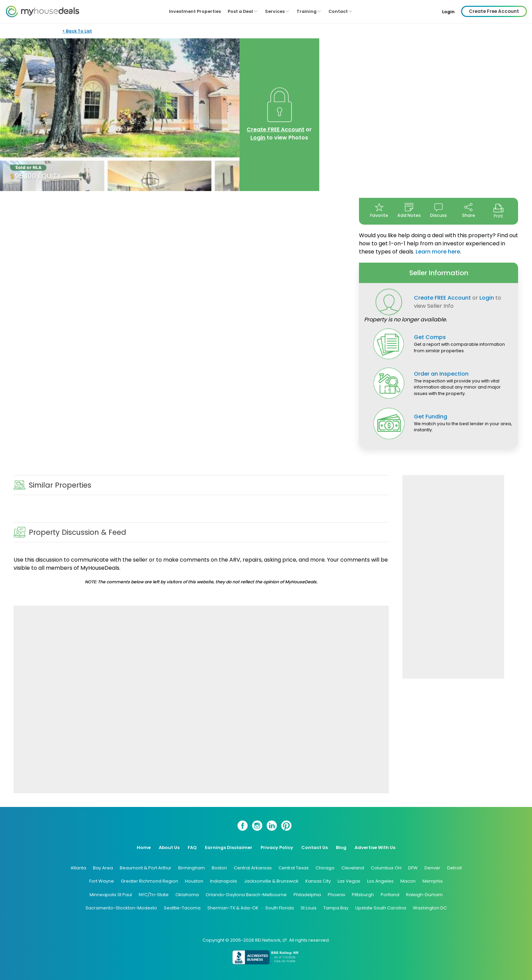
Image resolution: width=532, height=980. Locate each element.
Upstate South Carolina (381, 908)
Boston (219, 868)
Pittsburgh (363, 895)
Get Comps (430, 337)
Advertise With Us (375, 847)
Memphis (433, 881)
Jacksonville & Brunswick (271, 881)
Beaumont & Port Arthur (146, 868)
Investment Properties (195, 12)
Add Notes (409, 211)
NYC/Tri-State (154, 895)
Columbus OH (386, 868)
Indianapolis (224, 881)
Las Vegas (349, 881)
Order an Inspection (441, 374)
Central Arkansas (253, 868)
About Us (169, 847)
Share (469, 211)
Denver (432, 868)
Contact (341, 12)
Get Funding (431, 417)
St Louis (309, 908)
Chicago (325, 868)
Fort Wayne (102, 881)
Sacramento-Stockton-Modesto (121, 908)
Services (277, 12)
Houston (194, 881)
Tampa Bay (336, 908)
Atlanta (78, 868)
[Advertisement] (201, 700)
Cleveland (353, 868)
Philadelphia (307, 895)
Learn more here (438, 252)
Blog (341, 847)
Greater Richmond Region (149, 881)
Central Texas (294, 868)
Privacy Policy (277, 847)
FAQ (192, 847)
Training (309, 12)
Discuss (439, 211)
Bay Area (103, 868)
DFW (413, 868)
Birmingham (192, 868)
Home (144, 847)
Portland (390, 895)
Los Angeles (380, 881)
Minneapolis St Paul (111, 895)
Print (498, 211)
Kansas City (318, 881)
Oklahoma (187, 895)
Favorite (379, 211)
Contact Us (315, 847)
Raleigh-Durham (424, 895)
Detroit (454, 868)
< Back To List (77, 31)
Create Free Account (494, 11)
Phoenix (336, 895)
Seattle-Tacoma (182, 908)
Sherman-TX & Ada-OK (233, 908)
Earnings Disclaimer (229, 847)
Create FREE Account (275, 129)
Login (448, 12)
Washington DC (430, 908)
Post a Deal (243, 12)
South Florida (280, 908)
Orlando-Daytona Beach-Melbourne (246, 895)
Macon (408, 881)
